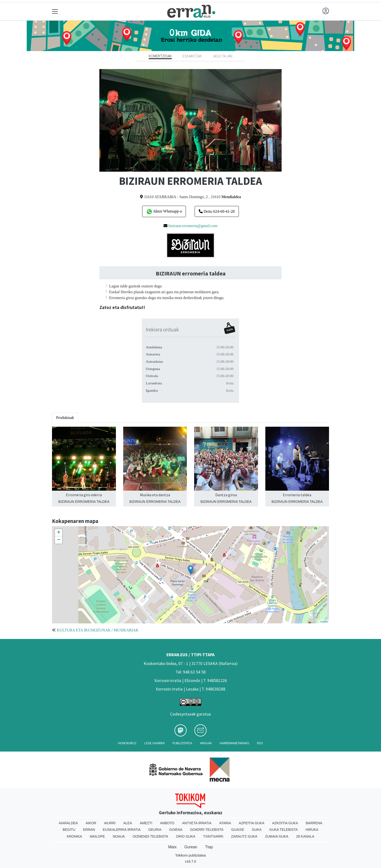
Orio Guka (186, 836)
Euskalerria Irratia (122, 830)
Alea (128, 823)
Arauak (206, 743)
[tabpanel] (190, 120)
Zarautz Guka (244, 836)
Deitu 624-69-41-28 (217, 211)
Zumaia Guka (277, 836)
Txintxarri (213, 836)
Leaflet (324, 621)
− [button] (59, 540)
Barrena (314, 823)
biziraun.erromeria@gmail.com (193, 226)
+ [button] (59, 533)
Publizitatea (182, 743)
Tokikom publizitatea (190, 855)
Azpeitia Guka (252, 823)
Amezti (146, 823)
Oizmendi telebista (151, 836)
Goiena (176, 830)
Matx (172, 847)
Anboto (167, 823)
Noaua (119, 836)
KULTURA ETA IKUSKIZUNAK (84, 630)
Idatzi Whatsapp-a (164, 212)
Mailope (97, 836)
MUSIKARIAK (126, 630)
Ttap (209, 847)
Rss (260, 743)
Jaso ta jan (222, 56)
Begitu (69, 830)
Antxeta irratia (197, 823)
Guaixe (238, 830)
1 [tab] (190, 165)
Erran (89, 830)
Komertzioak (160, 56)
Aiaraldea (68, 823)
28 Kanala (305, 836)
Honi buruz (127, 743)
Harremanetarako (234, 743)
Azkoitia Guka (285, 823)
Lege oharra (155, 743)
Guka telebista (283, 830)
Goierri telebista (207, 830)
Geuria (155, 830)
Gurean (191, 847)
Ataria (225, 823)
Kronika (74, 836)
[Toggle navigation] (55, 11)
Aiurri (110, 823)
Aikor (91, 823)
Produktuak (65, 418)
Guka (257, 830)
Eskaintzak (192, 56)
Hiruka (312, 830)
